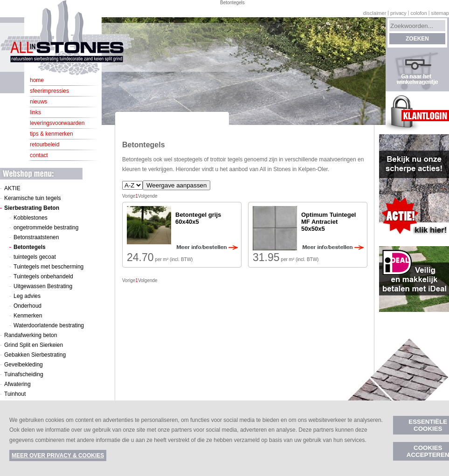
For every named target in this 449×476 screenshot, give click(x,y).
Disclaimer (375, 13)
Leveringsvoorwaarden (57, 123)
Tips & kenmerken (52, 134)
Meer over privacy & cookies (58, 455)
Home (37, 80)
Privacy (398, 13)
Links (35, 112)
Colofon (418, 13)
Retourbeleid (45, 145)
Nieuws (38, 102)
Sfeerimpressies (49, 91)
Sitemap (440, 13)
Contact (39, 155)
